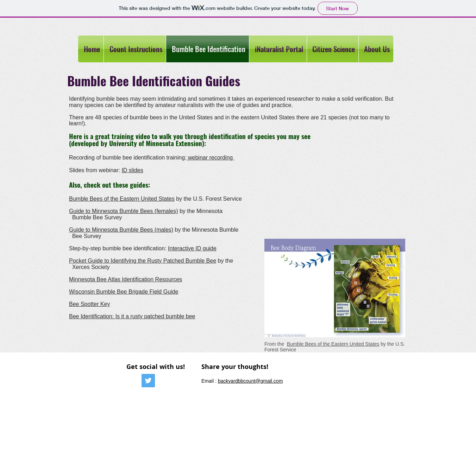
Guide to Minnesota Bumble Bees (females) (123, 211)
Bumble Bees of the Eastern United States (122, 199)
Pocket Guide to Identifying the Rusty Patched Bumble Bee (143, 261)
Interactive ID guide (192, 248)
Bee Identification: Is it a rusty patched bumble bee (132, 316)
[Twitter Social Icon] (148, 381)
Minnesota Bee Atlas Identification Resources (126, 279)
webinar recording (211, 158)
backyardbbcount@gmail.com (250, 381)
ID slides (132, 170)
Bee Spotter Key (90, 304)
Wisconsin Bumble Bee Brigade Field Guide (124, 292)
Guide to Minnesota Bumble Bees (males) (121, 230)
